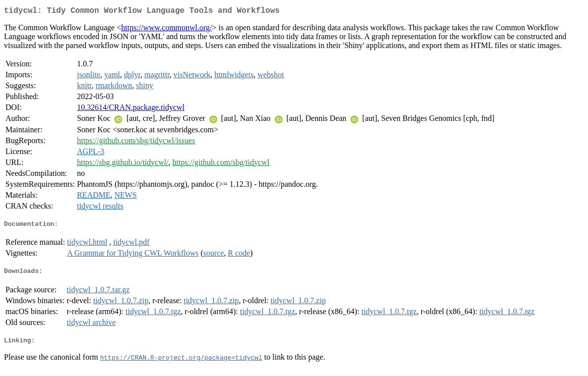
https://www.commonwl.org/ (167, 29)
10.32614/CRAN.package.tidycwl (130, 109)
